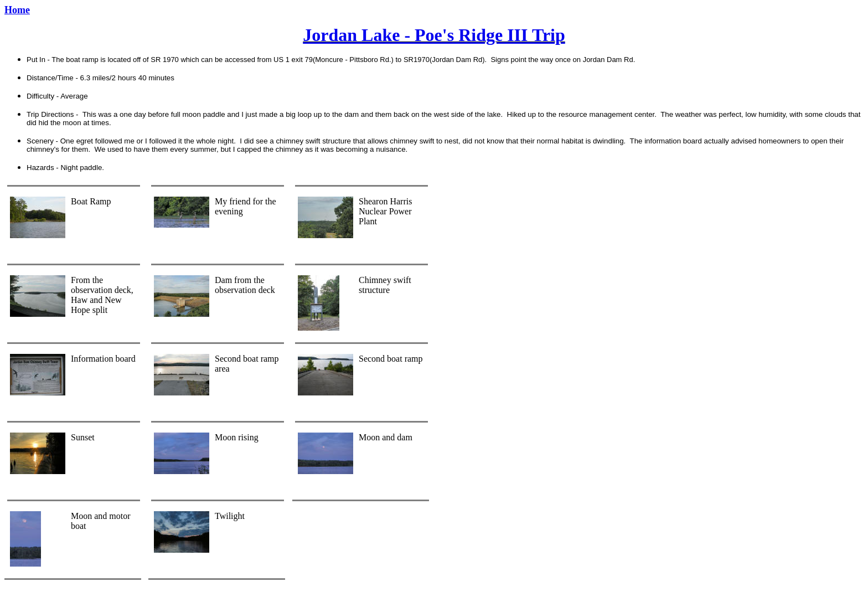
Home (17, 10)
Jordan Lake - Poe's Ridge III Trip (434, 35)
